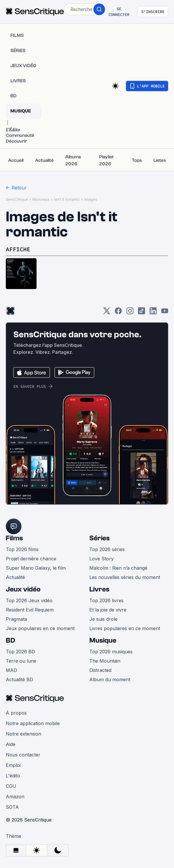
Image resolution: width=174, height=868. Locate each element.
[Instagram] (130, 313)
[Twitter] (107, 313)
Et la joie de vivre (108, 610)
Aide (11, 744)
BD (10, 640)
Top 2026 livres (106, 600)
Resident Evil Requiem (30, 610)
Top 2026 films (22, 549)
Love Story (101, 559)
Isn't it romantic (67, 199)
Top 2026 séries (107, 549)
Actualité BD (19, 679)
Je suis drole (103, 619)
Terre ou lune (21, 661)
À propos (16, 713)
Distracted (100, 670)
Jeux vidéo (23, 589)
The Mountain (105, 661)
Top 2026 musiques (111, 652)
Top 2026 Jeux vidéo (29, 600)
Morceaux (41, 199)
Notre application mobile (33, 723)
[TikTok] (142, 313)
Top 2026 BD (20, 652)
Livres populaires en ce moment (125, 628)
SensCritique (17, 199)
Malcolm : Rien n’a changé (118, 568)
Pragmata (16, 619)
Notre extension (23, 734)
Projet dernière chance (31, 559)
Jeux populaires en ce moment (40, 628)
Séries (99, 538)
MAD (11, 670)
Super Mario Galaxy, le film (36, 568)
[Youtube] (165, 313)
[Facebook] (118, 313)
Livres (99, 589)
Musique (103, 640)
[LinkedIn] (153, 313)
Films (14, 538)
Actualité (15, 577)
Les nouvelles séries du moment (125, 577)
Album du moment (110, 679)
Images (91, 199)
